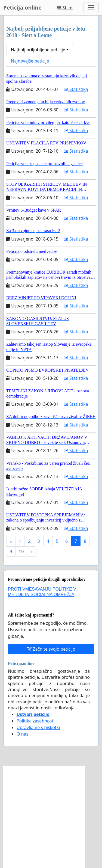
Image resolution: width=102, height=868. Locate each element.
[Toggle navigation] (91, 8)
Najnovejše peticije (30, 61)
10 (21, 552)
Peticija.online (22, 8)
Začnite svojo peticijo (51, 649)
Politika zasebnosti (35, 721)
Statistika (76, 89)
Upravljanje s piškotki (38, 727)
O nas (22, 734)
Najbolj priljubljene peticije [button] (38, 50)
